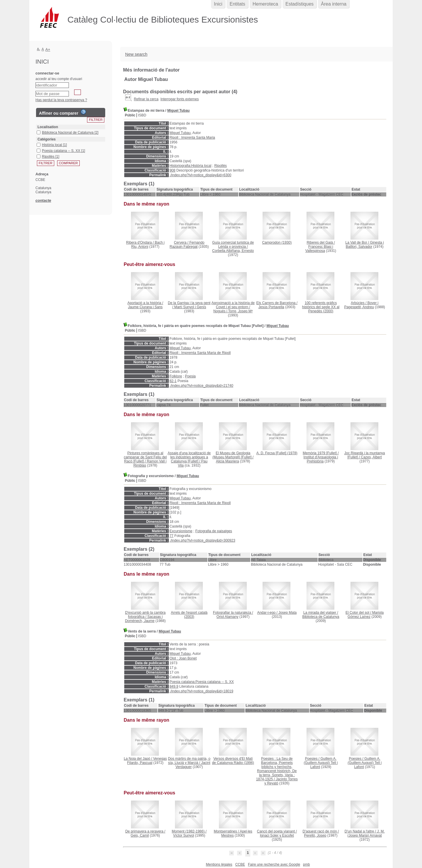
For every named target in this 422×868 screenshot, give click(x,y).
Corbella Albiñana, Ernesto (233, 251)
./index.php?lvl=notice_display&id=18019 (201, 691)
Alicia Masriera (228, 461)
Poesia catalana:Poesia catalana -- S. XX (201, 682)
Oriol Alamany (228, 617)
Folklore (176, 376)
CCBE (240, 864)
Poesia (190, 376)
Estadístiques (300, 4)
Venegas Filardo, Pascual (147, 761)
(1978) (277, 453)
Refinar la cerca (146, 99)
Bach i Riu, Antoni (148, 245)
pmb (306, 864)
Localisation (48, 127)
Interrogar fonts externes (179, 99)
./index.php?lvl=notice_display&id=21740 (201, 386)
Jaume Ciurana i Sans (145, 307)
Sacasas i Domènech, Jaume (144, 619)
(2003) (189, 615)
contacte (43, 200)
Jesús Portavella (271, 307)
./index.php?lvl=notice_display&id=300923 (202, 540)
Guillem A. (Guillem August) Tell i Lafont (321, 763)
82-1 (173, 381)
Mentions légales (219, 864)
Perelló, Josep (315, 835)
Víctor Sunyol (184, 835)
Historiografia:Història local (190, 166)
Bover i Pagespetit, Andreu (361, 305)
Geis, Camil (140, 835)
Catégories (47, 139)
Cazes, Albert (371, 457)
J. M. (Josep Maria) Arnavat (366, 833)
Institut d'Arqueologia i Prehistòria (321, 459)
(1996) (233, 761)
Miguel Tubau (178, 111)
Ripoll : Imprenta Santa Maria (192, 138)
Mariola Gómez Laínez (366, 615)
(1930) (277, 243)
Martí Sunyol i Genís (190, 307)
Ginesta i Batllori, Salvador (365, 245)
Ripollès (221, 166)
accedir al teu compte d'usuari (59, 79)
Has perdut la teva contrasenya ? (61, 100)
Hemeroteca (265, 4)
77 (171, 536)
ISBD (142, 115)
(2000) (321, 307)
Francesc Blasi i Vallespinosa (319, 249)
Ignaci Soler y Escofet (277, 835)
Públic (130, 115)
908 (172, 170)
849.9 (174, 686)
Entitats (237, 4)
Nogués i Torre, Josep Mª (233, 311)
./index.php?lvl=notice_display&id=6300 (200, 175)
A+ (48, 49)
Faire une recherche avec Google (274, 864)
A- (39, 49)
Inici (218, 4)
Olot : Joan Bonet (183, 658)
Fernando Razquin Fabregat (187, 245)
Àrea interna (334, 4)
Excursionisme (181, 531)
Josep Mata (287, 613)
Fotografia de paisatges (213, 531)
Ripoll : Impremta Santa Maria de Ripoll (200, 353)
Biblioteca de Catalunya (321, 617)
